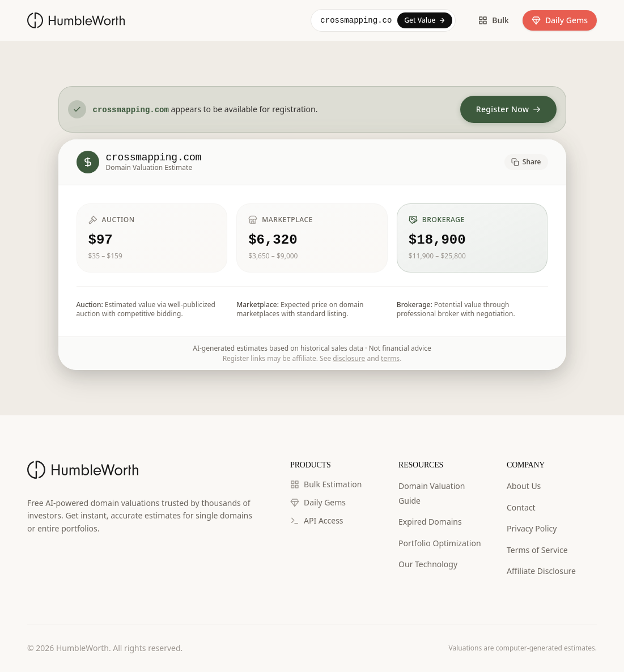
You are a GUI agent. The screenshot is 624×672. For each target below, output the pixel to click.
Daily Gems (318, 502)
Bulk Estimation (326, 484)
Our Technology (428, 564)
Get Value (425, 20)
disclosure (349, 358)
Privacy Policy (532, 528)
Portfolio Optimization (440, 543)
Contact (521, 507)
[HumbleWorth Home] (83, 470)
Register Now (508, 109)
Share (526, 162)
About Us (524, 486)
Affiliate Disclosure (541, 571)
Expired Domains (430, 522)
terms (390, 358)
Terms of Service (537, 550)
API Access (317, 520)
